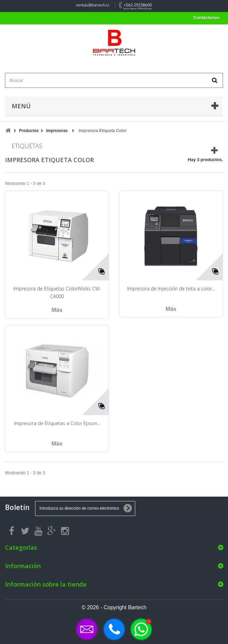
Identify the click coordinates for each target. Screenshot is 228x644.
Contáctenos (206, 18)
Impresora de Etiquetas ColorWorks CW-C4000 (57, 292)
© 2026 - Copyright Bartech (114, 607)
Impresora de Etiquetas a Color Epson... (57, 423)
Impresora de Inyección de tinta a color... (171, 289)
